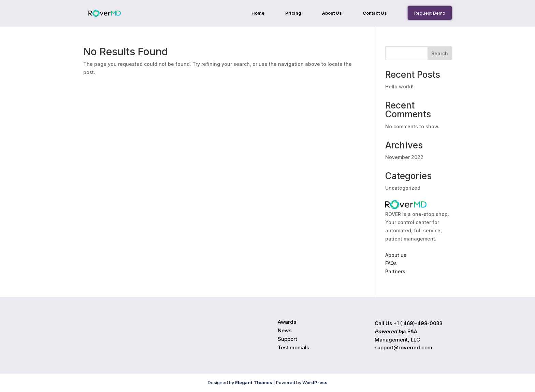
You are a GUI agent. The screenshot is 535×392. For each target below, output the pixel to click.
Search (440, 53)
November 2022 (404, 157)
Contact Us (375, 13)
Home (258, 13)
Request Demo (430, 13)
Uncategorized (403, 188)
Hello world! (399, 86)
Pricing (293, 13)
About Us (332, 13)
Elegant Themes (254, 382)
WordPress (315, 382)
